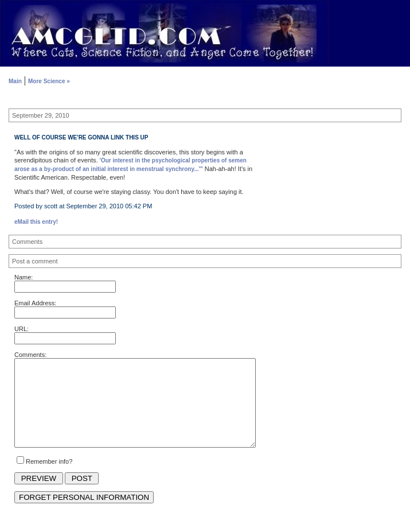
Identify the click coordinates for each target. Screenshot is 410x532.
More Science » (49, 81)
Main (15, 81)
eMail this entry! (36, 222)
